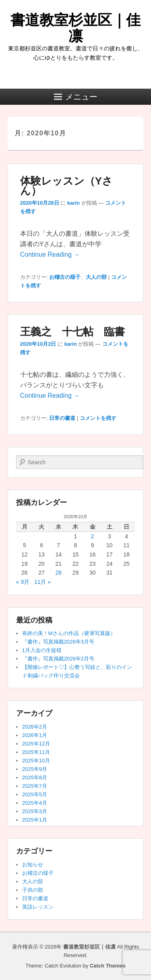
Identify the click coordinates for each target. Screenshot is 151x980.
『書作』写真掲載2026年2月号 (58, 659)
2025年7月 (35, 786)
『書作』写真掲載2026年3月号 (58, 642)
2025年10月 (36, 761)
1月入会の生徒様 (42, 650)
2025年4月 (35, 803)
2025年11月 (36, 752)
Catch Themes (108, 966)
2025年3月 (35, 811)
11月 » (42, 582)
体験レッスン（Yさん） (66, 186)
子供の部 (33, 890)
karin (73, 203)
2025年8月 (35, 778)
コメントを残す (98, 418)
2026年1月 (35, 735)
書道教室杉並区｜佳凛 (75, 28)
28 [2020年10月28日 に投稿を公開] (58, 573)
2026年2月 (35, 727)
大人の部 (96, 277)
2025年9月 (35, 769)
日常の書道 (62, 418)
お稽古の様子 (65, 277)
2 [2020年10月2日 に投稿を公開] (93, 536)
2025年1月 (35, 820)
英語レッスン (38, 907)
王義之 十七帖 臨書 (72, 332)
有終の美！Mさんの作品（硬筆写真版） (69, 633)
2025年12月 (36, 744)
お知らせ (33, 865)
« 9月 (23, 582)
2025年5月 (35, 794)
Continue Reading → (50, 254)
